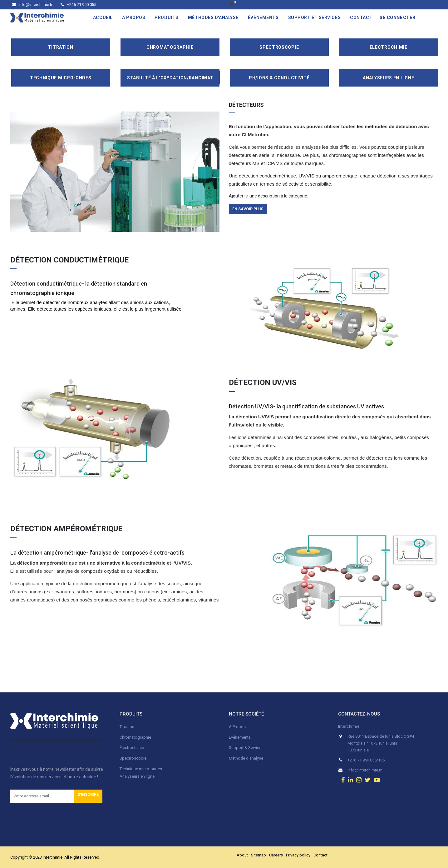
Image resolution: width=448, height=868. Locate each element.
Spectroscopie (279, 47)
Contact (320, 855)
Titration (61, 47)
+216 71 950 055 (78, 5)
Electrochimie (389, 47)
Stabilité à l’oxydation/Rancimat (170, 78)
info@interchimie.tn (33, 5)
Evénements (240, 737)
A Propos (238, 727)
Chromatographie (170, 47)
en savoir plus (248, 209)
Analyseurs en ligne (388, 78)
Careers (276, 855)
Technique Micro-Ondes (61, 78)
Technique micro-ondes (141, 769)
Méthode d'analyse (246, 758)
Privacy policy (298, 855)
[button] (88, 796)
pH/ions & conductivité (279, 78)
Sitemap (258, 855)
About (242, 855)
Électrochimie (132, 748)
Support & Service (245, 748)
